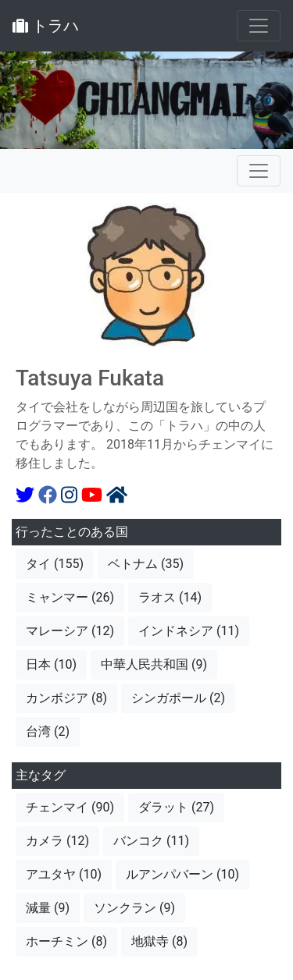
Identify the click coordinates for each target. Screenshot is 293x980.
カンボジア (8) (66, 698)
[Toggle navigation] (259, 26)
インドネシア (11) (189, 631)
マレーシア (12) (70, 631)
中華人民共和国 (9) (154, 664)
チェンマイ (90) (70, 807)
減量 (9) (48, 908)
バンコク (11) (151, 841)
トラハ (46, 26)
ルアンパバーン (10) (182, 874)
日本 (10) (51, 664)
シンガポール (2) (178, 698)
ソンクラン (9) (134, 908)
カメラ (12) (57, 841)
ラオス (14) (170, 597)
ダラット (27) (176, 807)
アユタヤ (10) (64, 874)
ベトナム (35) (146, 564)
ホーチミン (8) (66, 941)
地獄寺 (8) (159, 941)
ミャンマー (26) (70, 597)
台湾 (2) (48, 731)
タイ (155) (55, 564)
